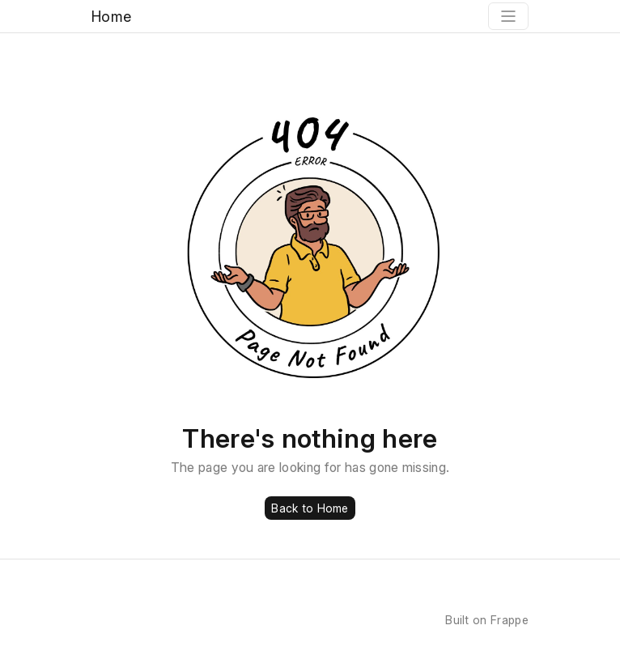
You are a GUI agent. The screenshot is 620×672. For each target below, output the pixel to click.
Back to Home (310, 508)
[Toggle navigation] (508, 16)
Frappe (510, 620)
